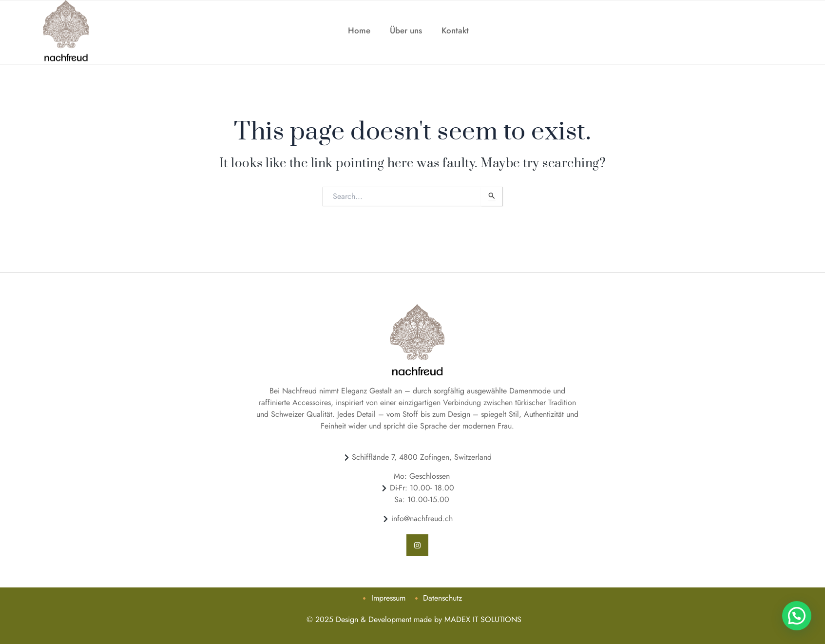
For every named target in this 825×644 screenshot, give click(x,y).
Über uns (406, 21)
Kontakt (455, 21)
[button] (798, 618)
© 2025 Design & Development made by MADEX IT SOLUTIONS (413, 619)
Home (359, 21)
